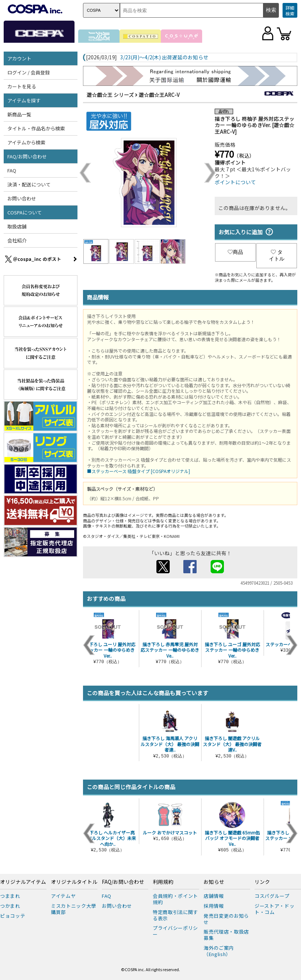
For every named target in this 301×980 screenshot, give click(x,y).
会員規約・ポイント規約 (175, 899)
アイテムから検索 (26, 142)
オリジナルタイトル (74, 882)
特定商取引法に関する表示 (175, 915)
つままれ (10, 896)
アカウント (19, 58)
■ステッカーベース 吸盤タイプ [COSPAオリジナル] (139, 471)
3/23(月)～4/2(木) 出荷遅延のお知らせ (164, 57)
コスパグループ (272, 896)
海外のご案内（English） (219, 951)
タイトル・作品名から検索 (36, 128)
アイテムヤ (63, 896)
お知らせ (214, 882)
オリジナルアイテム (23, 882)
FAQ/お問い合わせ (27, 156)
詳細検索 (290, 10)
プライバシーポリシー (175, 931)
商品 (235, 252)
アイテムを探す (24, 100)
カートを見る (22, 86)
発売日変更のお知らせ (226, 919)
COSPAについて (25, 212)
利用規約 (163, 882)
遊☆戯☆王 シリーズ (110, 95)
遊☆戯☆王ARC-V (159, 95)
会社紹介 (17, 240)
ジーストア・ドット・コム (274, 909)
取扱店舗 (17, 226)
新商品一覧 (19, 114)
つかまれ (10, 906)
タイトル (277, 255)
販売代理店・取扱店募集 (226, 935)
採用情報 (214, 906)
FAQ (12, 170)
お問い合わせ (22, 198)
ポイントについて (235, 182)
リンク (262, 882)
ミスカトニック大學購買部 (74, 909)
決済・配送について (29, 184)
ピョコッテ (13, 916)
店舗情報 (214, 896)
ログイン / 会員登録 (29, 72)
